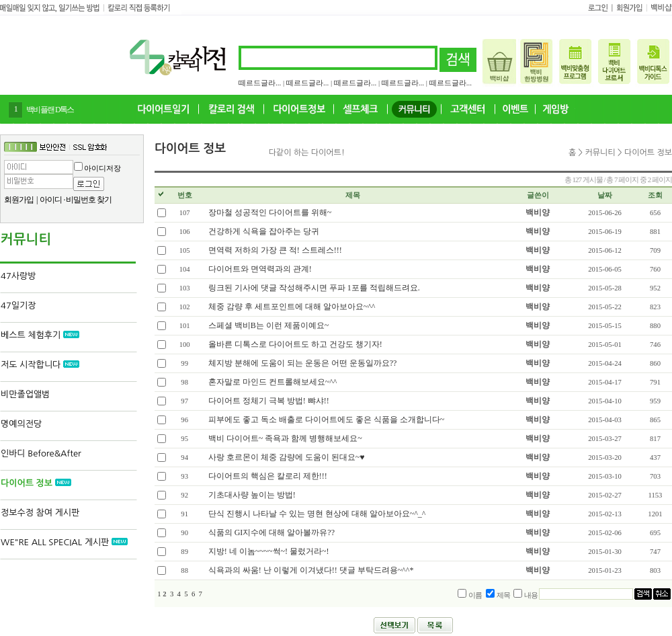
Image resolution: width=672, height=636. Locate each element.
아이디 (51, 200)
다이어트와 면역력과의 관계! (260, 269)
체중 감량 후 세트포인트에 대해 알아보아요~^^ (292, 307)
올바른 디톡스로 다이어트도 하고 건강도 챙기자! (295, 344)
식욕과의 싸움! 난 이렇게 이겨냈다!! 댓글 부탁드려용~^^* (311, 570)
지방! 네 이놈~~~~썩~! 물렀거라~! (269, 551)
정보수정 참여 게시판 (40, 513)
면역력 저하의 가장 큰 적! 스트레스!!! (275, 250)
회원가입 (19, 200)
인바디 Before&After (41, 453)
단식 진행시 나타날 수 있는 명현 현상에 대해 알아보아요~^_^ (317, 514)
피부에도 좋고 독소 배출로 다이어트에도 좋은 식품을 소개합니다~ (327, 420)
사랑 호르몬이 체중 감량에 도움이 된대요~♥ (287, 457)
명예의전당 (21, 424)
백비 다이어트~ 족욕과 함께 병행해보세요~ (285, 438)
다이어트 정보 (36, 483)
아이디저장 (102, 168)
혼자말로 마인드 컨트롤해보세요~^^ (273, 382)
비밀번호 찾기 (89, 200)
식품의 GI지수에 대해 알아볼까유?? (271, 532)
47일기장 (18, 306)
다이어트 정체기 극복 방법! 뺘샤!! (269, 401)
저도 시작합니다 (40, 365)
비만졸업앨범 (25, 394)
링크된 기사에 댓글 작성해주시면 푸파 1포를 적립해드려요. (314, 288)
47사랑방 (18, 276)
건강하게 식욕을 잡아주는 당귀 (264, 231)
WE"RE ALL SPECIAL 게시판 (64, 542)
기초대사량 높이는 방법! (252, 495)
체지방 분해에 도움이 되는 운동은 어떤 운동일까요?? (303, 363)
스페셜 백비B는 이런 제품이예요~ (269, 325)
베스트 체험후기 (40, 335)
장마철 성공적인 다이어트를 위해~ (270, 212)
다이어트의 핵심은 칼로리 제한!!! (268, 476)
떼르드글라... (260, 83)
